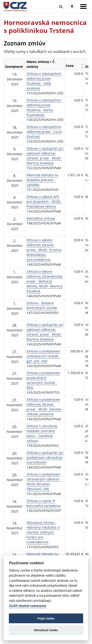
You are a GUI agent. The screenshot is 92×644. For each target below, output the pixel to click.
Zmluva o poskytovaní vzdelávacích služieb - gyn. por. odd (44, 356)
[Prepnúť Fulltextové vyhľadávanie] (61, 7)
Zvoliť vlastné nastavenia (27, 606)
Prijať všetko (46, 618)
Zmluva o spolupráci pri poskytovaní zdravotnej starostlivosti (45, 457)
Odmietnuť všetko (46, 630)
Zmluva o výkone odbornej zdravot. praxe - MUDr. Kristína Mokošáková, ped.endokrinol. (44, 250)
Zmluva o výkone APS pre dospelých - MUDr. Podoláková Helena (44, 201)
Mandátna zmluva (41, 218)
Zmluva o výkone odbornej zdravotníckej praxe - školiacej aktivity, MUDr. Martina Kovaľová (44, 281)
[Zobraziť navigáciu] (83, 7)
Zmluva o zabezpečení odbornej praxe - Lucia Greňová (44, 132)
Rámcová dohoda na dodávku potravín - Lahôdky (42, 180)
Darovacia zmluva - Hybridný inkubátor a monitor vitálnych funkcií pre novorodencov (43, 532)
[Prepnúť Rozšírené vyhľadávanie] (72, 7)
